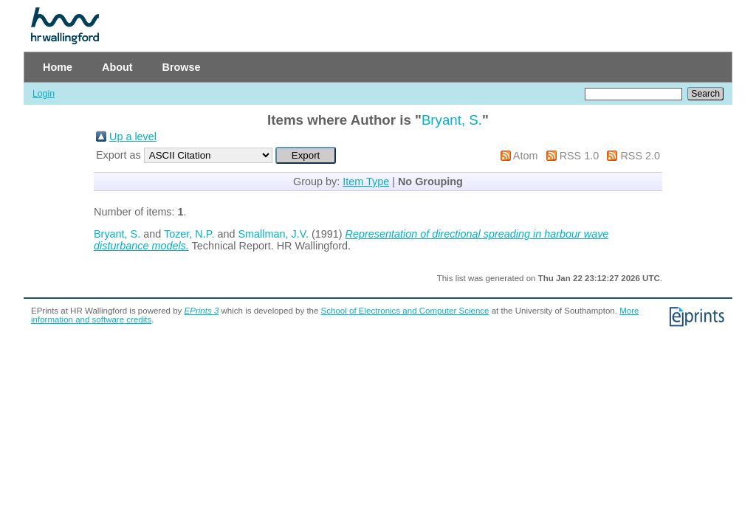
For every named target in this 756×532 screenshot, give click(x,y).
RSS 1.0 (580, 156)
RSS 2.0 (640, 156)
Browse (182, 67)
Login (44, 94)
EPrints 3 (202, 311)
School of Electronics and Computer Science (405, 311)
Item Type (366, 182)
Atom (526, 156)
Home (58, 67)
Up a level (133, 137)
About (117, 67)
